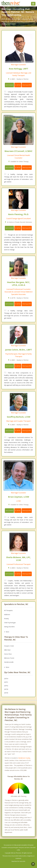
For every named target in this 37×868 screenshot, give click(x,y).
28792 (6, 686)
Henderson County (24, 758)
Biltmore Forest (9, 658)
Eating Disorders (9, 627)
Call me (18, 85)
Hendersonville (9, 662)
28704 (6, 679)
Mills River (7, 650)
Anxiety (6, 619)
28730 (6, 693)
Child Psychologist (10, 623)
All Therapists (8, 610)
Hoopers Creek (9, 646)
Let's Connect (9, 85)
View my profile (27, 85)
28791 (6, 682)
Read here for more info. (19, 861)
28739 (6, 689)
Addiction (7, 614)
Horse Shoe (8, 654)
